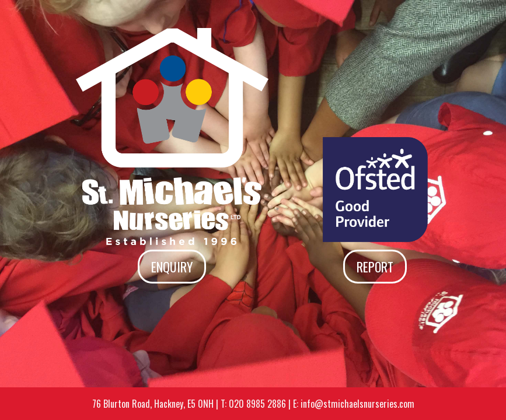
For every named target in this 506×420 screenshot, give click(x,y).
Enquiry (172, 267)
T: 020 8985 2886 (253, 404)
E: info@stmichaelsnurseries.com (354, 404)
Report (375, 267)
